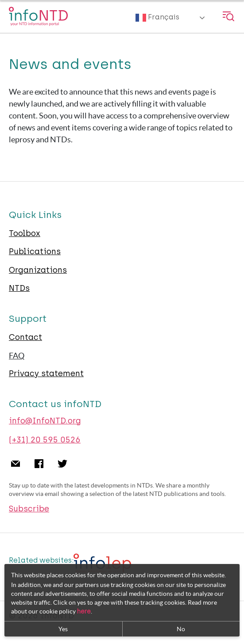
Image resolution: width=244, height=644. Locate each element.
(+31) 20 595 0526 (45, 440)
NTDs (19, 288)
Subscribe (29, 509)
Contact (25, 337)
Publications (35, 252)
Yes (63, 629)
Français (157, 18)
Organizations (38, 270)
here (84, 612)
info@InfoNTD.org (45, 421)
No (181, 629)
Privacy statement (46, 373)
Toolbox (25, 233)
